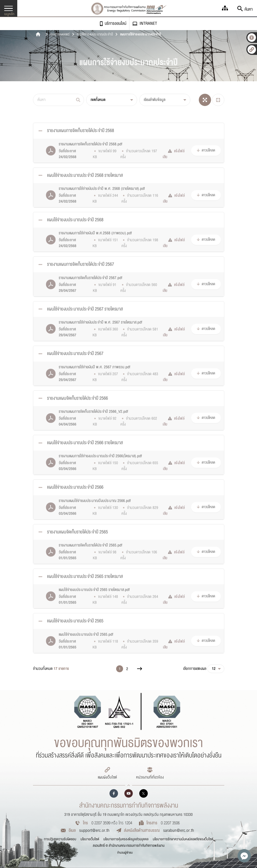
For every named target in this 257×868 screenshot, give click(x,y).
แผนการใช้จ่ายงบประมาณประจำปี (141, 35)
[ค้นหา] (58, 100)
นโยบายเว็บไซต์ (90, 839)
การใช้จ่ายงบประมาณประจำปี (95, 35)
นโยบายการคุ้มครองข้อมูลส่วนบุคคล (126, 839)
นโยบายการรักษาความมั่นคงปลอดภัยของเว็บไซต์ (183, 839)
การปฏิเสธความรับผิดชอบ (60, 839)
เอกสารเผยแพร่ (60, 35)
